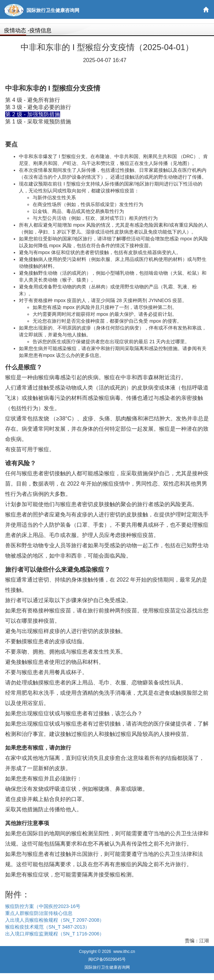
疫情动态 (15, 30)
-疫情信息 (39, 30)
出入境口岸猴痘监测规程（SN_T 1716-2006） (55, 934)
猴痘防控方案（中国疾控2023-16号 (43, 906)
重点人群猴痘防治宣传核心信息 (39, 913)
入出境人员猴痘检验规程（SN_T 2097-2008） (55, 920)
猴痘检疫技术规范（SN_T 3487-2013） (47, 927)
